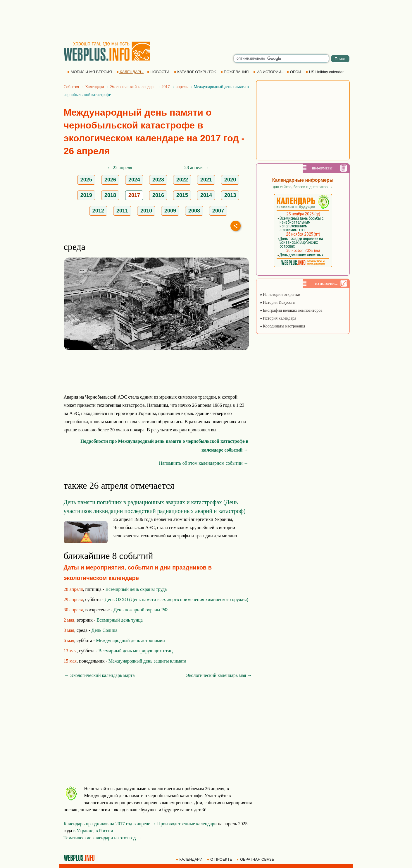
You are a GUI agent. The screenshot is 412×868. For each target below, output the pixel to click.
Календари (94, 87)
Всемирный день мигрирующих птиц (135, 651)
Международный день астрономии (130, 640)
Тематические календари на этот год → (103, 838)
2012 (98, 211)
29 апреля (73, 599)
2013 (230, 195)
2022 (182, 180)
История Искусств (277, 302)
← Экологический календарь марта (100, 675)
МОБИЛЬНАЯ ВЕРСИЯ (90, 72)
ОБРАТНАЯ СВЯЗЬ (256, 859)
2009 (170, 211)
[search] (281, 59)
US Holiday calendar (325, 72)
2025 (86, 180)
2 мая (69, 620)
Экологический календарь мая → (219, 675)
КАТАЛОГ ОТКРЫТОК (195, 72)
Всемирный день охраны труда (136, 589)
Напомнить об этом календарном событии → (204, 463)
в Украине (83, 831)
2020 (230, 180)
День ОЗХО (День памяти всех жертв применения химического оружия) (176, 599)
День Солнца (105, 630)
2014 (206, 195)
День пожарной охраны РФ (141, 610)
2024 (134, 180)
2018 (110, 195)
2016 (158, 195)
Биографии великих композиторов (291, 310)
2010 (146, 211)
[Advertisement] (206, 20)
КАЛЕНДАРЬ (130, 72)
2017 (166, 87)
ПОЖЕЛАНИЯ (235, 72)
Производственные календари (187, 824)
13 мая (70, 651)
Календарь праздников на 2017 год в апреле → (110, 824)
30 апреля (73, 610)
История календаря (278, 318)
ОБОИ (294, 72)
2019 (86, 195)
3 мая (69, 630)
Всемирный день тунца (120, 620)
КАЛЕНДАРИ (190, 859)
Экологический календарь (133, 87)
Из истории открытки (280, 295)
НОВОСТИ (159, 72)
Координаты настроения (282, 326)
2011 (122, 211)
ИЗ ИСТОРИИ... (269, 72)
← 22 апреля (120, 168)
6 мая (69, 640)
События (71, 87)
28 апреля (73, 589)
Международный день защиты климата (147, 661)
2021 (206, 180)
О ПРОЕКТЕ (220, 859)
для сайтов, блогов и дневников (303, 187)
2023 (158, 180)
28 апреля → (197, 168)
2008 (194, 211)
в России (104, 831)
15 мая (70, 661)
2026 (110, 180)
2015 (182, 195)
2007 (218, 211)
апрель (182, 87)
